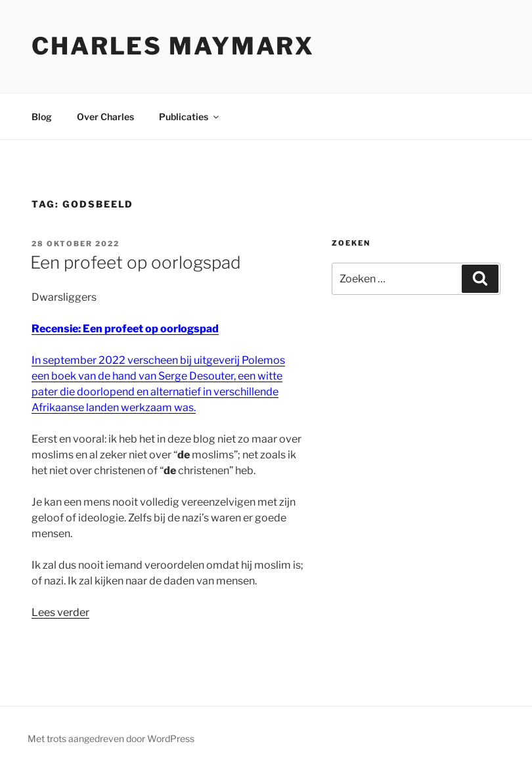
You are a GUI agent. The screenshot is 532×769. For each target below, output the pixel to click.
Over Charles (105, 117)
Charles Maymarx (173, 46)
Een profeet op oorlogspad (136, 262)
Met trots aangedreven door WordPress (111, 738)
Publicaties (190, 117)
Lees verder (60, 612)
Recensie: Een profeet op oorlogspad (125, 329)
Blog (42, 117)
